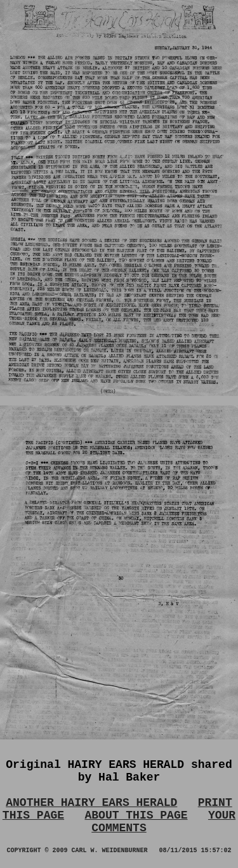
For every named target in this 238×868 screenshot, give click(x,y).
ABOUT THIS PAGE (136, 815)
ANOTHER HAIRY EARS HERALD (91, 803)
